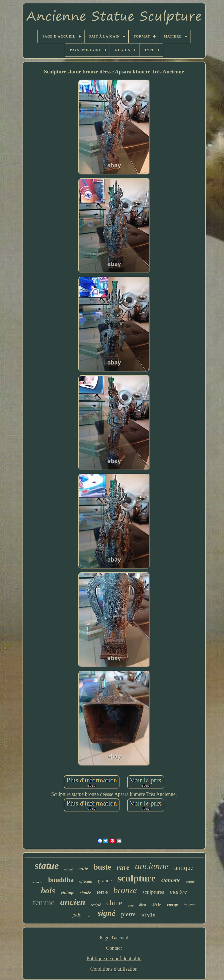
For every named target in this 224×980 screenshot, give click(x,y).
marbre (178, 892)
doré (131, 905)
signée (85, 893)
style (148, 915)
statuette (171, 880)
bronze (125, 890)
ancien (73, 902)
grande (105, 881)
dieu (143, 905)
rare (123, 867)
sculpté (96, 905)
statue (47, 866)
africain (86, 881)
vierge (172, 904)
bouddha (61, 880)
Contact (114, 948)
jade (77, 915)
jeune (190, 881)
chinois (38, 882)
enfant (68, 869)
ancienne (152, 866)
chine (114, 903)
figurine (189, 905)
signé (107, 913)
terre (102, 892)
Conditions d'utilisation (114, 969)
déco (89, 916)
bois (48, 890)
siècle (156, 905)
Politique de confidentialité (114, 959)
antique (184, 868)
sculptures (153, 892)
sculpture (137, 878)
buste (102, 867)
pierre (128, 914)
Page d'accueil (114, 938)
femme (44, 902)
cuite (83, 869)
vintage (67, 893)
